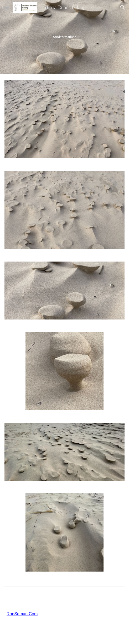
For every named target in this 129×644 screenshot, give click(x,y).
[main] (64, 37)
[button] (6, 7)
